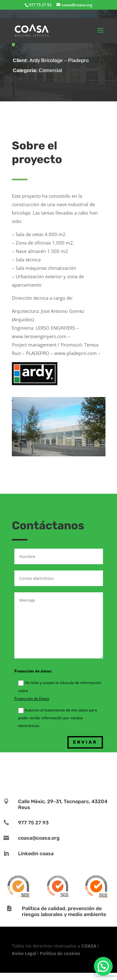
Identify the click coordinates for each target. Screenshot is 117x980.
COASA (90, 946)
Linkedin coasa (36, 854)
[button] (103, 966)
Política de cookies (60, 953)
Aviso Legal (24, 953)
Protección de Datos (32, 699)
